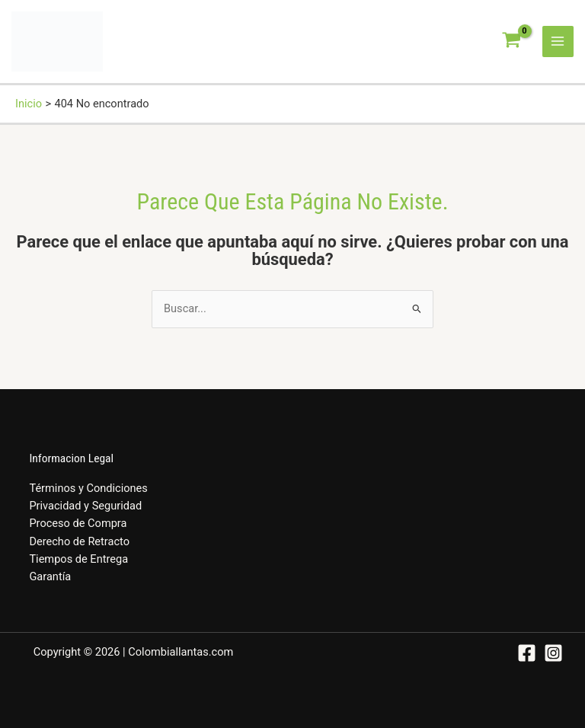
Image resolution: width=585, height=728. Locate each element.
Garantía (50, 576)
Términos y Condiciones (88, 488)
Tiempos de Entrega (78, 559)
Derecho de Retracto (79, 541)
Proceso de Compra (78, 523)
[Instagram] (553, 653)
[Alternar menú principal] (558, 42)
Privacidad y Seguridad (85, 506)
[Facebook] (527, 653)
